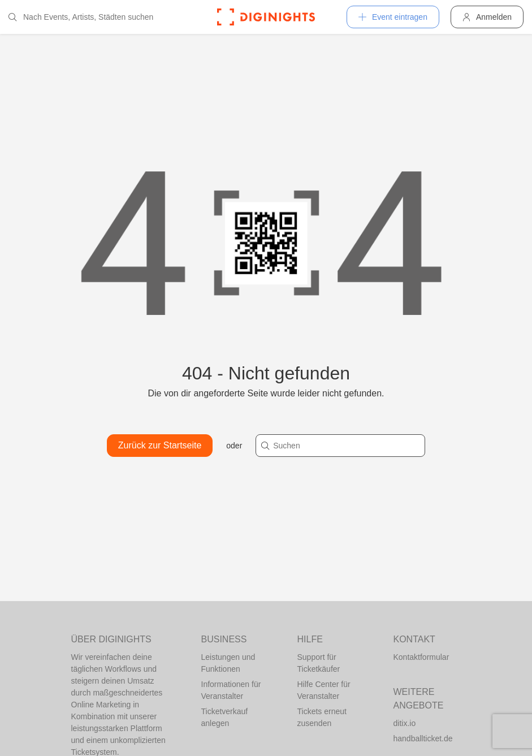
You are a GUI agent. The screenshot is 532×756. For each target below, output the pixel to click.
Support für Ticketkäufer (319, 663)
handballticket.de (423, 738)
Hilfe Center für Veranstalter (324, 690)
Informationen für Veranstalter (231, 690)
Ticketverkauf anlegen (225, 717)
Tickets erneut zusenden (322, 717)
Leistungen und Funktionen (228, 663)
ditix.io (405, 723)
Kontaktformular (421, 657)
